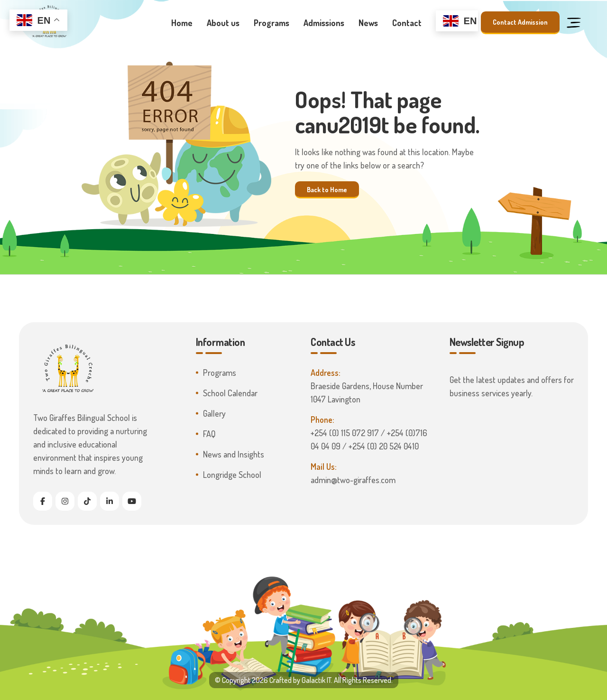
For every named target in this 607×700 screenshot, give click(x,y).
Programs (271, 23)
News (368, 23)
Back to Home (327, 189)
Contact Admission (520, 22)
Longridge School (232, 475)
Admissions (324, 23)
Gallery (214, 413)
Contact (407, 23)
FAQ (209, 434)
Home (182, 23)
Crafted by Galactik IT (300, 680)
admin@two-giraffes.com (353, 480)
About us (223, 23)
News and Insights (234, 454)
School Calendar (230, 393)
